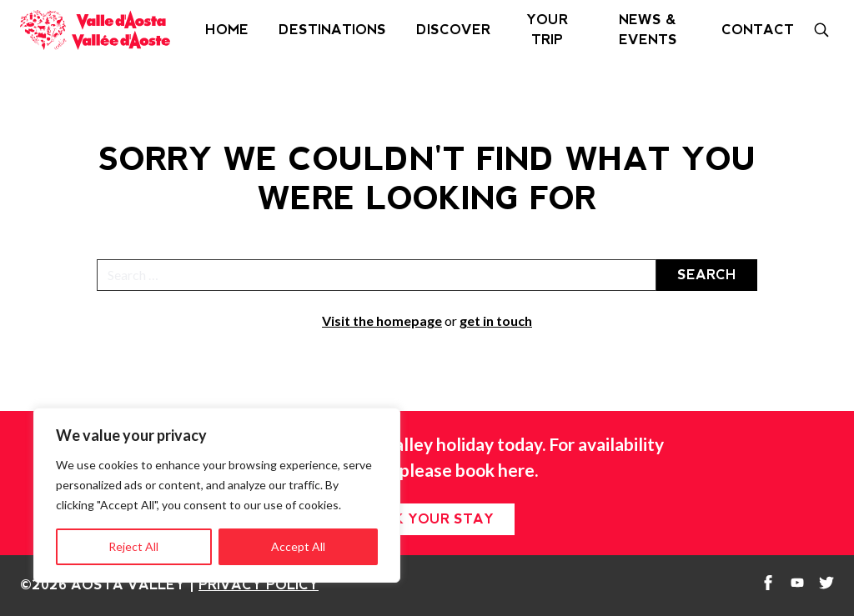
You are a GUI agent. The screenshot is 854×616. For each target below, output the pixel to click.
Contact (758, 30)
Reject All (133, 546)
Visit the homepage (382, 321)
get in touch (496, 321)
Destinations (332, 30)
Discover (453, 30)
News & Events (648, 30)
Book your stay (427, 519)
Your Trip (547, 30)
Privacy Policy (259, 585)
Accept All (298, 546)
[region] (217, 495)
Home (227, 30)
